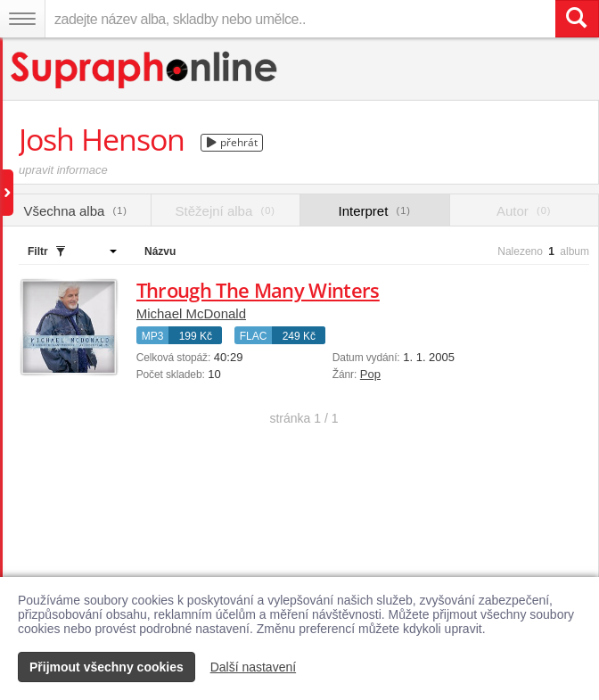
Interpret (375, 211)
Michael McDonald (191, 313)
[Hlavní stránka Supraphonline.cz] (145, 70)
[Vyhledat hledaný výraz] (577, 19)
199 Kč (196, 336)
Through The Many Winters (258, 290)
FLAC (254, 336)
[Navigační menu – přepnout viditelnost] (22, 19)
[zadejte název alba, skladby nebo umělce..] (300, 19)
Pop (370, 374)
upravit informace (63, 170)
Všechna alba (75, 211)
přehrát (232, 142)
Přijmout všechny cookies (107, 667)
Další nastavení (254, 667)
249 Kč (299, 336)
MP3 (153, 336)
